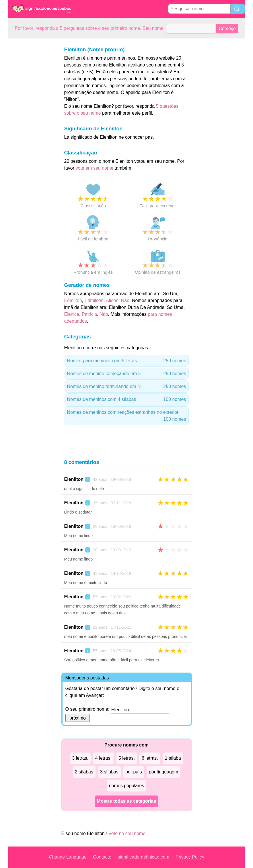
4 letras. (103, 758)
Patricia (89, 314)
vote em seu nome (95, 168)
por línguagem (164, 772)
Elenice (72, 314)
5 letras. (127, 758)
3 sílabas (109, 772)
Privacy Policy (190, 857)
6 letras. (150, 758)
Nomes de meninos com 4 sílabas (127, 399)
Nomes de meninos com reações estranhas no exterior (127, 416)
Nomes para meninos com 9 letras (127, 361)
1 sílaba (173, 758)
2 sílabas (84, 772)
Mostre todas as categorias (126, 801)
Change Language (68, 857)
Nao (125, 300)
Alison (112, 300)
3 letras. (80, 758)
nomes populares (127, 786)
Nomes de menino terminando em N (127, 387)
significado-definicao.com (143, 857)
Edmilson (94, 300)
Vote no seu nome (127, 833)
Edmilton (73, 300)
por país (134, 772)
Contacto (102, 857)
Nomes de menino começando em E (127, 374)
